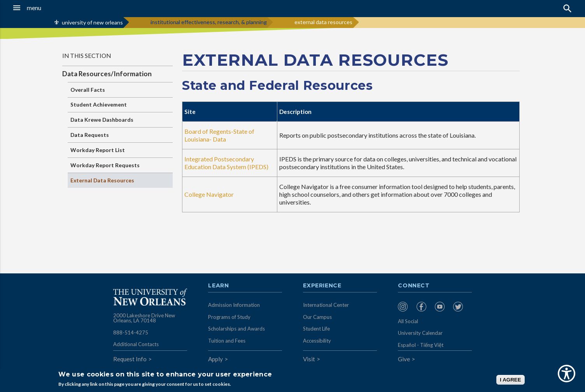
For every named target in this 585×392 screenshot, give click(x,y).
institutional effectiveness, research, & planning (209, 22)
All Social (408, 321)
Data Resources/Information (107, 74)
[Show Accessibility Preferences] (567, 374)
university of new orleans (92, 22)
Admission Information (234, 305)
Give (404, 359)
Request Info (130, 359)
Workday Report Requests (105, 165)
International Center (326, 305)
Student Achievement (99, 104)
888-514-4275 (131, 332)
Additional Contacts (136, 344)
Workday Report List (98, 150)
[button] (54, 8)
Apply (215, 359)
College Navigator (209, 194)
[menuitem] (405, 307)
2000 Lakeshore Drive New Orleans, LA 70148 (144, 318)
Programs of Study (229, 317)
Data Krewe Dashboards (102, 120)
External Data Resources (102, 180)
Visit (309, 359)
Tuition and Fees (227, 341)
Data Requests (90, 135)
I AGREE (510, 380)
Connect (414, 286)
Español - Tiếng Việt (421, 345)
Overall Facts (88, 90)
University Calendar (420, 333)
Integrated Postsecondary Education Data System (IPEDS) (226, 163)
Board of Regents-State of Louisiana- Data (219, 135)
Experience (322, 286)
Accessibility (317, 341)
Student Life (316, 329)
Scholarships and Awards (236, 329)
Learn (218, 286)
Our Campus (317, 317)
